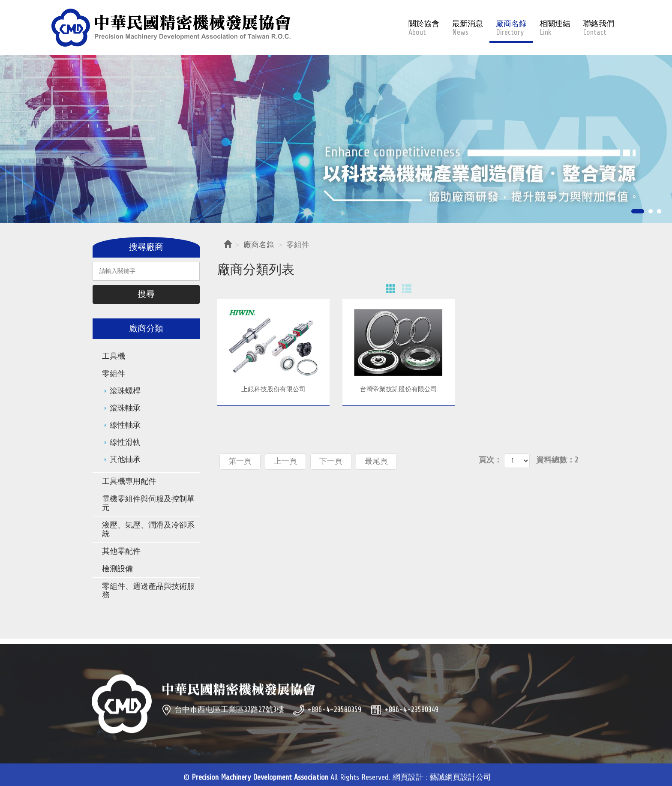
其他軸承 (125, 459)
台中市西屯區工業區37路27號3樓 (229, 722)
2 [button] (651, 212)
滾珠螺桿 (125, 391)
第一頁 (240, 461)
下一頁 (331, 461)
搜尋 (146, 294)
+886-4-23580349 (411, 722)
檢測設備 (117, 569)
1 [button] (638, 212)
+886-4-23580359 (334, 722)
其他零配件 (121, 551)
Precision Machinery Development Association (171, 28)
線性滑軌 (125, 442)
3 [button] (659, 212)
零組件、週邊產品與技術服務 (148, 591)
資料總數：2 (557, 460)
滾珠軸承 (125, 408)
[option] (336, 140)
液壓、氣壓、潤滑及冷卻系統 (148, 529)
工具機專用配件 (129, 481)
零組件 (114, 374)
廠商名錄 (259, 245)
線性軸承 (125, 425)
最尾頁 (376, 461)
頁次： (490, 460)
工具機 (114, 356)
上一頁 (285, 461)
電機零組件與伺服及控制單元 (148, 503)
